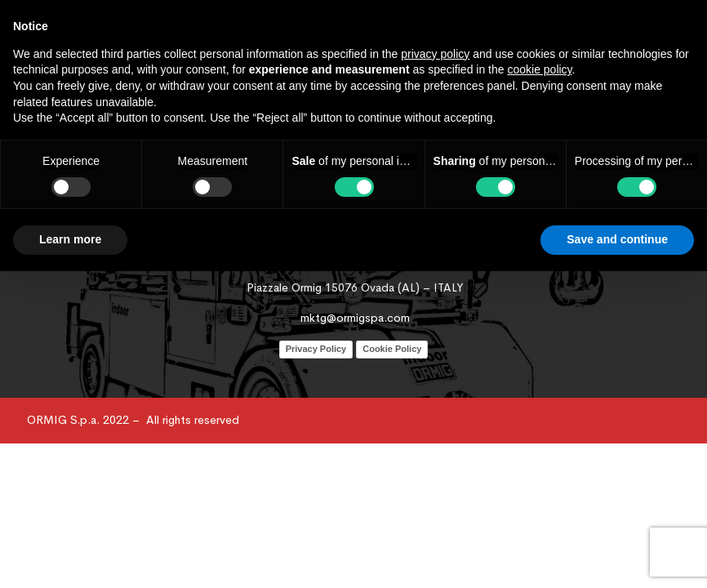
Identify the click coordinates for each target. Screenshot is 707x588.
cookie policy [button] (539, 69)
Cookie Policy (392, 349)
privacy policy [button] (435, 54)
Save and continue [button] (617, 239)
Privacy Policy (316, 349)
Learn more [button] (70, 239)
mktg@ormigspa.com (355, 318)
